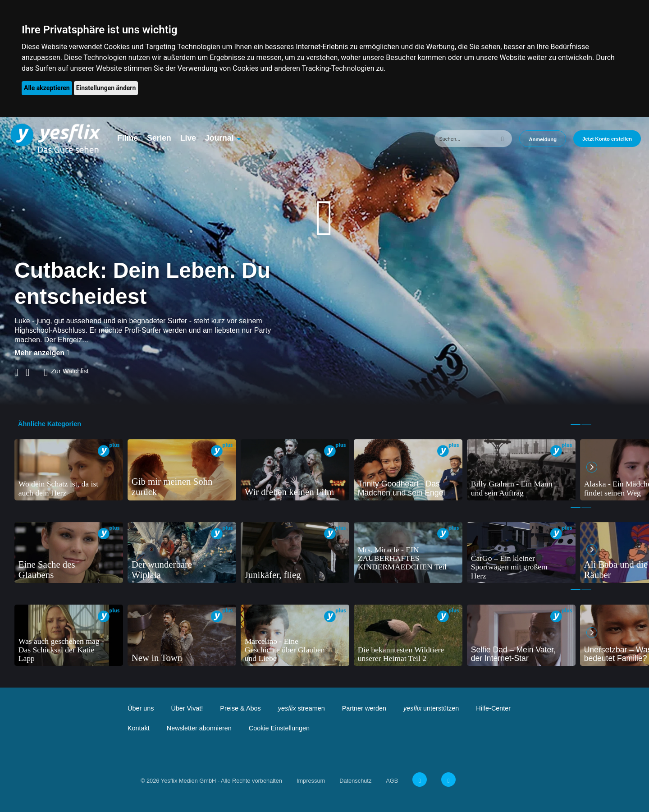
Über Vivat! (187, 708)
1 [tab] (576, 424)
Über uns (141, 708)
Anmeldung (543, 139)
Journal (219, 138)
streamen (302, 708)
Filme (128, 138)
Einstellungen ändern (106, 88)
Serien (159, 138)
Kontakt (139, 728)
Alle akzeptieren (47, 88)
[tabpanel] (69, 470)
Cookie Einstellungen (279, 728)
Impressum (311, 781)
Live (188, 138)
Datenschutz (355, 781)
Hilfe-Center (493, 708)
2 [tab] (586, 424)
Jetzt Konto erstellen (607, 139)
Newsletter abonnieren (199, 728)
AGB (392, 781)
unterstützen (431, 708)
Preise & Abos (240, 708)
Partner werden (364, 708)
